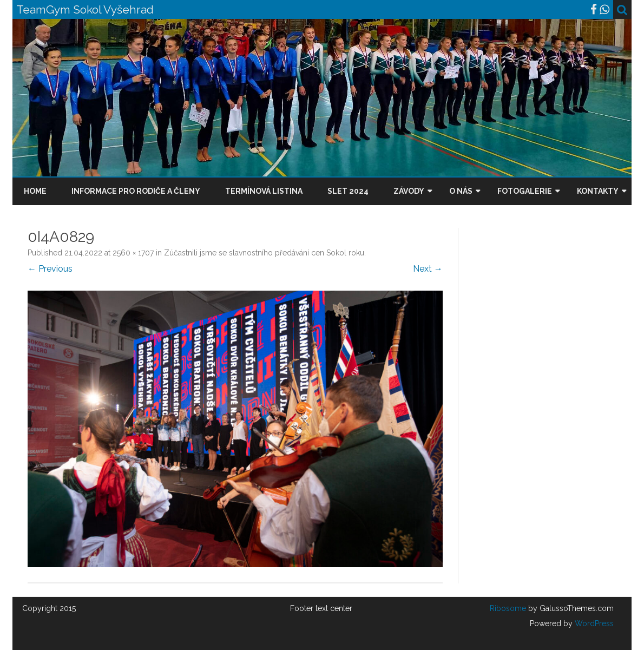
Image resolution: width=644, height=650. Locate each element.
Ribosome (508, 608)
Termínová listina (264, 191)
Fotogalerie (525, 191)
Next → (428, 269)
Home (35, 191)
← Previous (50, 269)
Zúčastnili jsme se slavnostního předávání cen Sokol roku (264, 253)
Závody (409, 191)
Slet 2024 (348, 191)
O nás (461, 191)
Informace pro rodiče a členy (136, 191)
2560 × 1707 (133, 253)
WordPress (593, 623)
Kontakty (598, 191)
